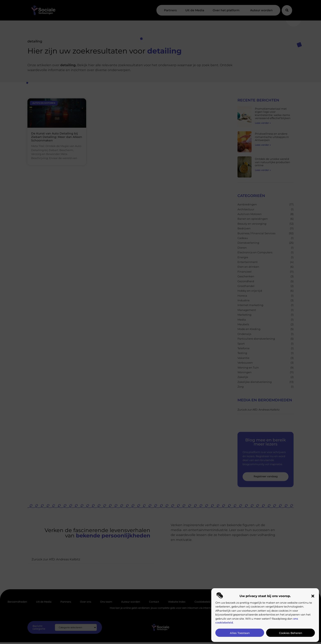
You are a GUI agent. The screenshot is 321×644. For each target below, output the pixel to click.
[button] (313, 596)
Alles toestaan (240, 633)
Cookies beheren (291, 633)
